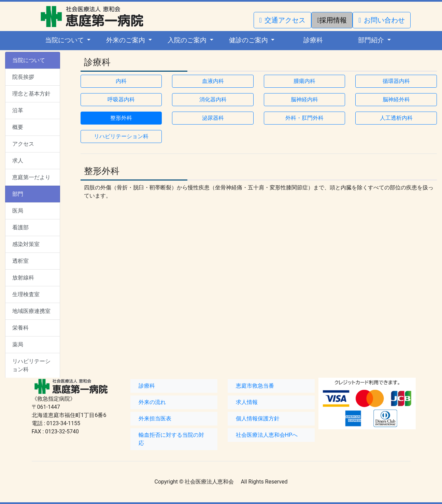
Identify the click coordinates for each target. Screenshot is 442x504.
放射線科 (23, 278)
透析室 (20, 261)
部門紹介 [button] (372, 40)
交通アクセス (282, 20)
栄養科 (20, 328)
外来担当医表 (155, 419)
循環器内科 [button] (396, 81)
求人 (18, 161)
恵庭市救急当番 (255, 386)
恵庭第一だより (31, 177)
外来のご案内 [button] (126, 40)
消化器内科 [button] (213, 99)
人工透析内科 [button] (396, 118)
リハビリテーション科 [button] (121, 136)
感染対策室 (26, 244)
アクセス (23, 144)
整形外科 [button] (121, 118)
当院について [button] (65, 40)
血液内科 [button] (213, 81)
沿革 (18, 110)
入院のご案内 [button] (188, 40)
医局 (18, 211)
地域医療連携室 (31, 311)
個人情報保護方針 (258, 419)
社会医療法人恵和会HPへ (267, 435)
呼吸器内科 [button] (121, 99)
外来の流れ (152, 402)
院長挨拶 (23, 77)
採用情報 (332, 20)
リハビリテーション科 (31, 365)
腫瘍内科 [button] (304, 81)
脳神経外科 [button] (396, 99)
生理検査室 (26, 294)
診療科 (313, 40)
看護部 (20, 227)
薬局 (18, 344)
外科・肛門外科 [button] (304, 118)
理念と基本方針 (31, 94)
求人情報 (247, 402)
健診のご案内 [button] (249, 40)
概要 (18, 127)
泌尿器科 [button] (213, 118)
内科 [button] (121, 81)
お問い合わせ (381, 20)
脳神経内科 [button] (304, 99)
